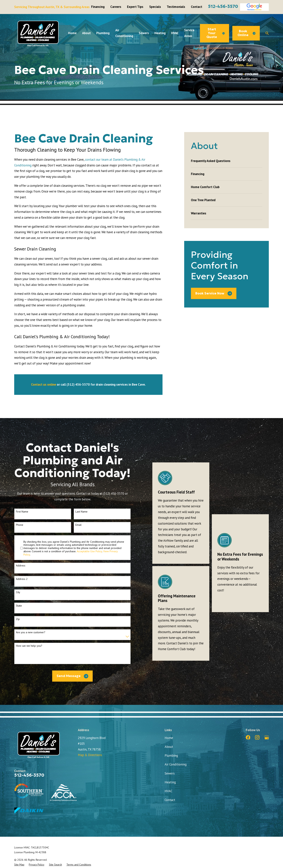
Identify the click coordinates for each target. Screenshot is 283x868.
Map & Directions (90, 755)
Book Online (246, 33)
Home (169, 738)
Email (78, 525)
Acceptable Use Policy (89, 551)
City (18, 592)
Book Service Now (214, 293)
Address (21, 566)
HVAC (168, 791)
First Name (22, 512)
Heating (170, 782)
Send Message (72, 676)
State (19, 606)
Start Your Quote (216, 33)
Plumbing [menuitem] (103, 33)
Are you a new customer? (31, 632)
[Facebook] (248, 737)
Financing (98, 7)
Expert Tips (135, 7)
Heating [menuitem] (160, 33)
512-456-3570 (223, 6)
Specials (155, 7)
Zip (18, 619)
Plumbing (171, 756)
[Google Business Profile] (267, 737)
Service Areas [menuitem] (189, 33)
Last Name (81, 512)
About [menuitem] (86, 33)
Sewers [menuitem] (144, 33)
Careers (116, 7)
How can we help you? (29, 646)
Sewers (170, 773)
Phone (20, 525)
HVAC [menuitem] (175, 33)
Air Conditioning (176, 764)
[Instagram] (257, 737)
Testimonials (176, 7)
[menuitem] (226, 161)
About (169, 747)
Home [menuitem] (72, 33)
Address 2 (22, 579)
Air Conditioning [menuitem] (124, 33)
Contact (197, 7)
